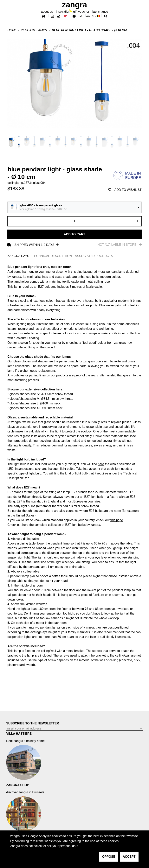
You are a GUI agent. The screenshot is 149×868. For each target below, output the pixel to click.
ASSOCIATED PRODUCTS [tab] (94, 256)
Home (12, 30)
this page (117, 520)
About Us (47, 12)
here (59, 389)
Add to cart (74, 234)
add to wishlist (125, 190)
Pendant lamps (34, 30)
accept (129, 857)
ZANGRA (75, 5)
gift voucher (81, 12)
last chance (100, 12)
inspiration (63, 12)
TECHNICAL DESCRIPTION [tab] (52, 256)
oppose (109, 857)
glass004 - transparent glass (41, 205)
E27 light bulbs (75, 525)
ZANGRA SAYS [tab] (18, 256)
